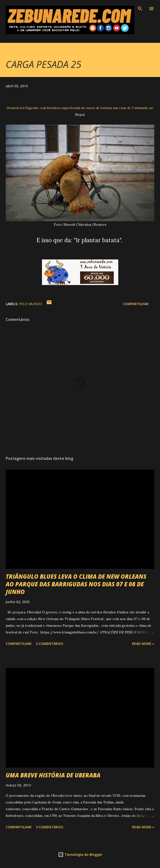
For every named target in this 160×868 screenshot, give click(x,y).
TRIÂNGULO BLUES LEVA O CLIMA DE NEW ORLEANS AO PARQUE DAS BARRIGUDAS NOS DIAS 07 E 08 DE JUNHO (76, 584)
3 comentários (49, 644)
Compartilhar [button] (136, 304)
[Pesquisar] (140, 9)
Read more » (143, 644)
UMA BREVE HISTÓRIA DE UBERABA (53, 775)
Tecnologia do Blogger (80, 854)
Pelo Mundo (31, 304)
